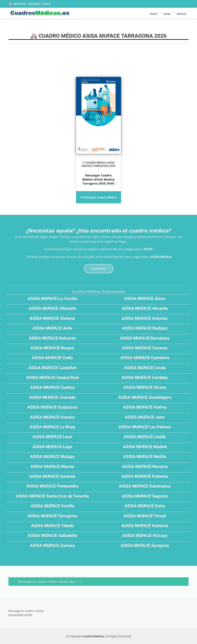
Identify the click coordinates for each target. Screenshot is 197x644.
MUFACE (20, 4)
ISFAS (46, 4)
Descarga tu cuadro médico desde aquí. (50, 582)
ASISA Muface (161, 257)
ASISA (148, 249)
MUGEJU (34, 4)
